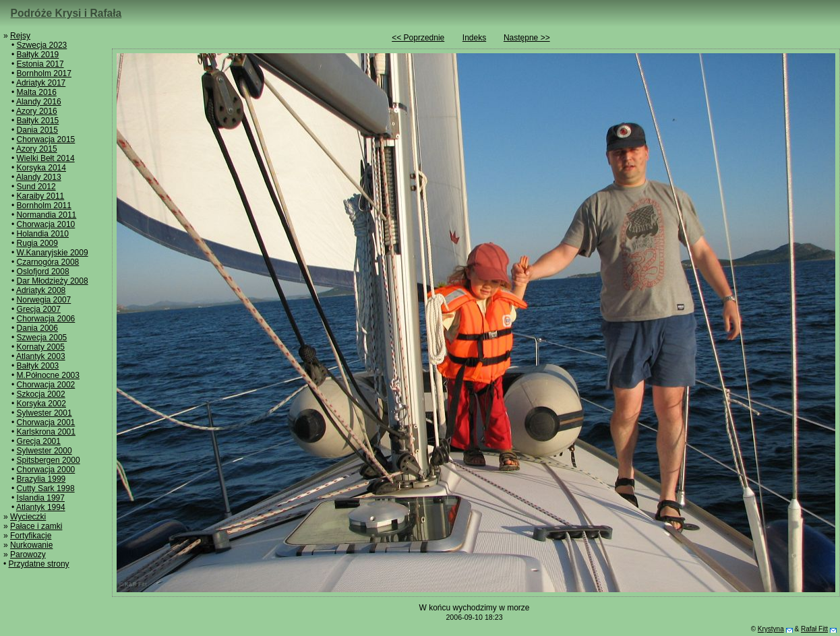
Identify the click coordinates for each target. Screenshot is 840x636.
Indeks (474, 38)
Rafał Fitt (814, 629)
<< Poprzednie (418, 38)
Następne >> (527, 38)
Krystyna (771, 629)
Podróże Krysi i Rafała (66, 13)
